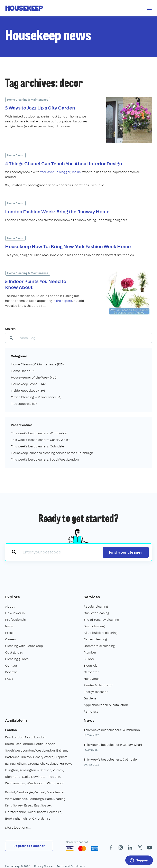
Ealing (10, 764)
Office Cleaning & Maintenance (36, 397)
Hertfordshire (16, 812)
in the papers (62, 301)
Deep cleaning (94, 626)
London (11, 730)
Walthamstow (15, 783)
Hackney (52, 764)
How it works (15, 613)
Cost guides (14, 652)
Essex (28, 805)
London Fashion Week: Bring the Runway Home (57, 211)
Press (9, 633)
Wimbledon (56, 783)
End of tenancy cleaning (101, 620)
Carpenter (91, 672)
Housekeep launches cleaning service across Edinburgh (52, 453)
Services (92, 597)
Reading (59, 799)
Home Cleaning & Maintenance (28, 100)
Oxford (40, 792)
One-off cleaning (96, 613)
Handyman (92, 679)
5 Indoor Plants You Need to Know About (36, 284)
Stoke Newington (35, 777)
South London (45, 744)
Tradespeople (24, 404)
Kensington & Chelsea (35, 770)
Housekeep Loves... (29, 384)
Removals (91, 711)
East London (14, 737)
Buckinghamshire (18, 818)
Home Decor (15, 155)
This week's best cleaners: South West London (45, 459)
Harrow (65, 764)
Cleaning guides (17, 659)
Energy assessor (96, 692)
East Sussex (43, 805)
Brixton (26, 757)
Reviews (11, 672)
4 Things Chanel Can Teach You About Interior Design (64, 163)
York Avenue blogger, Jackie (60, 172)
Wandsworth (36, 783)
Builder (89, 659)
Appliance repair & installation (106, 705)
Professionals (15, 620)
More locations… (18, 828)
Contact (11, 666)
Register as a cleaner (29, 846)
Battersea (12, 757)
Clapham (61, 757)
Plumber (90, 652)
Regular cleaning (96, 606)
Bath (49, 799)
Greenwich (36, 764)
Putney (58, 770)
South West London (20, 750)
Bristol (10, 792)
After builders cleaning (101, 633)
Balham (62, 750)
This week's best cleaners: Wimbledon (39, 433)
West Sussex (37, 812)
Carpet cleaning (95, 639)
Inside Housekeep (28, 391)
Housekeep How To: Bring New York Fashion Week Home (68, 246)
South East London (19, 744)
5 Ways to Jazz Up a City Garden (40, 108)
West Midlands (16, 799)
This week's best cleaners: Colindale (37, 446)
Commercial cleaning (99, 646)
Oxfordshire (41, 818)
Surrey (18, 805)
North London (35, 737)
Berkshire (54, 812)
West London (45, 750)
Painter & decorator (98, 685)
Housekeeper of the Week (34, 377)
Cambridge (25, 792)
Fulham (21, 764)
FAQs (9, 679)
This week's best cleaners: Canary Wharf (40, 440)
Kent (8, 805)
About (10, 606)
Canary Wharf (43, 757)
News (9, 626)
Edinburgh (36, 799)
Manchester (56, 792)
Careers (11, 639)
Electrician (91, 666)
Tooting (54, 777)
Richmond (13, 777)
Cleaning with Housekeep (24, 646)
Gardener (91, 698)
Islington (12, 770)
